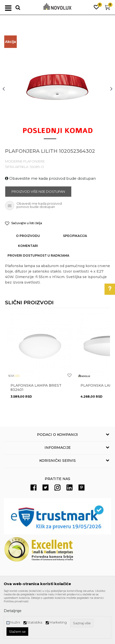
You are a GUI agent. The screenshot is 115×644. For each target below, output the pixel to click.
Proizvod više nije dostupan (38, 191)
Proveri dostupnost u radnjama (38, 255)
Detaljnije (13, 611)
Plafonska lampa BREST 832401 (36, 388)
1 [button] (46, 141)
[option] (57, 89)
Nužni (15, 622)
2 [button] (61, 141)
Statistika (35, 622)
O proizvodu (28, 236)
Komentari (28, 246)
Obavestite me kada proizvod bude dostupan (50, 178)
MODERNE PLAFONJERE (25, 161)
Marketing (58, 622)
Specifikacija (75, 236)
